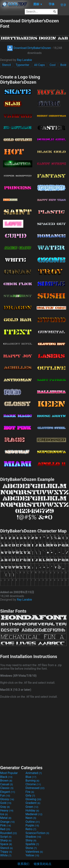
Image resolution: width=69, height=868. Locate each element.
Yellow (32, 855)
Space (6, 844)
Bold (63, 65)
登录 (63, 5)
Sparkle (32, 844)
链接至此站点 (43, 864)
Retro (31, 829)
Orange (7, 822)
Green (32, 807)
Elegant (8, 792)
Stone (31, 848)
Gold (6, 803)
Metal (6, 818)
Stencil (6, 65)
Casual (7, 784)
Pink (6, 825)
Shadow (33, 837)
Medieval (34, 814)
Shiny (31, 840)
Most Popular (9, 773)
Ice (4, 814)
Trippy (6, 852)
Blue (31, 777)
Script (6, 837)
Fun (5, 796)
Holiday (32, 810)
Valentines (34, 852)
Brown (6, 781)
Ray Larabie (24, 60)
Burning (32, 781)
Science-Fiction (37, 833)
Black (6, 777)
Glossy (7, 799)
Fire (30, 792)
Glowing (33, 799)
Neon (31, 818)
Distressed (35, 788)
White (6, 855)
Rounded (9, 833)
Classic (7, 788)
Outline (33, 822)
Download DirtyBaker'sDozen (29, 48)
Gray (5, 807)
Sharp (6, 840)
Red (5, 829)
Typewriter (22, 65)
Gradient (33, 803)
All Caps (40, 65)
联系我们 (23, 864)
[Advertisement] (34, 731)
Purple (32, 825)
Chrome (33, 784)
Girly (30, 796)
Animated (34, 773)
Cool (53, 65)
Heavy (7, 810)
